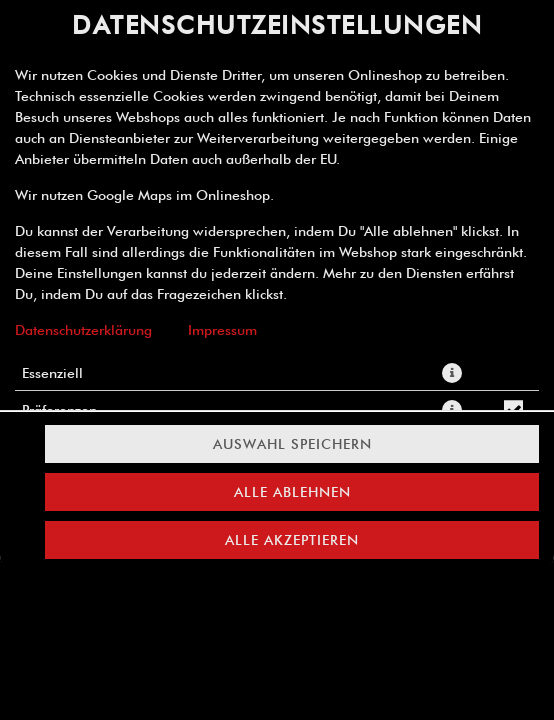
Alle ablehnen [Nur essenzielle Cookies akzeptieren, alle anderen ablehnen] (292, 492)
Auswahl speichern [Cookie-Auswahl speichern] (292, 444)
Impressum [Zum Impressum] (222, 330)
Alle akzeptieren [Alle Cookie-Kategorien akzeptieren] (292, 540)
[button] (452, 373)
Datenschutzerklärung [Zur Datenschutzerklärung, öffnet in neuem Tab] (83, 330)
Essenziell (52, 373)
